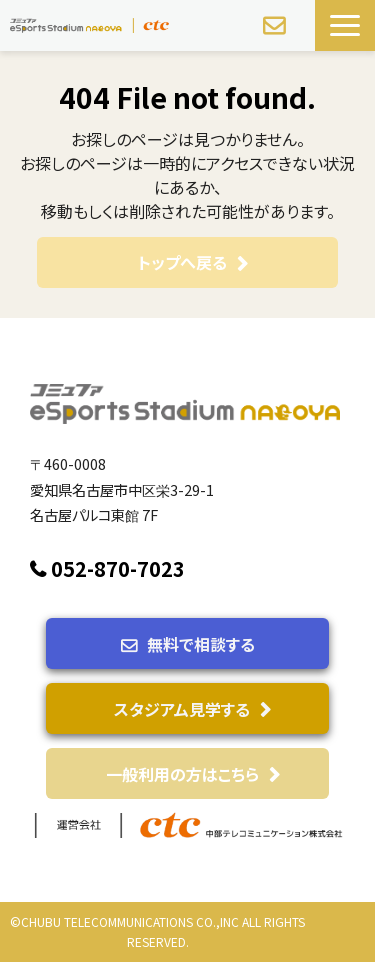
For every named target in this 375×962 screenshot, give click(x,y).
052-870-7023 (118, 569)
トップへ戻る (182, 262)
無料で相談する (276, 25)
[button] (345, 25)
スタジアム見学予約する (302, 33)
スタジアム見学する (182, 709)
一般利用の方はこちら (182, 774)
